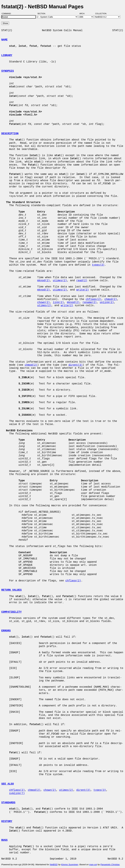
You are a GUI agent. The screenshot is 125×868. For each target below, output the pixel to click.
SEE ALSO (8, 784)
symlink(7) (17, 793)
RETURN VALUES (11, 590)
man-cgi (93, 864)
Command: (7, 14)
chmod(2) (111, 299)
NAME (4, 40)
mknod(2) (44, 281)
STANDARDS (8, 803)
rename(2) (90, 302)
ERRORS (6, 631)
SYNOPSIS (8, 71)
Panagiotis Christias (110, 864)
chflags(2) (93, 299)
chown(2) (44, 302)
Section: (42, 14)
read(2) (82, 281)
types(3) (98, 265)
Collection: (101, 14)
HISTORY (7, 821)
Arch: (84, 14)
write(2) (83, 290)
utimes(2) (60, 281)
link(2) (58, 302)
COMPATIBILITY (11, 612)
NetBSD (54, 864)
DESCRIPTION (10, 134)
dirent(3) (76, 365)
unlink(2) (107, 302)
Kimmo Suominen (70, 864)
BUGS (4, 840)
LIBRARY (7, 55)
